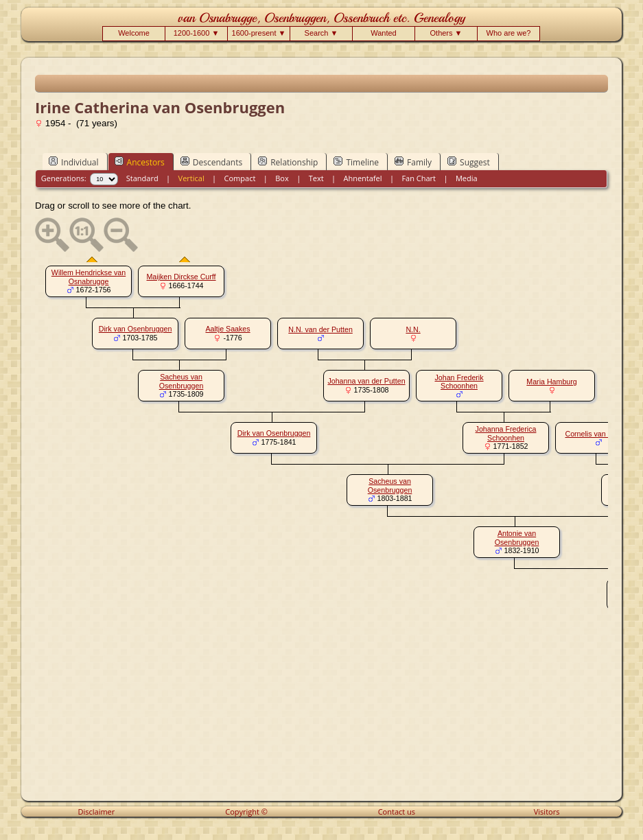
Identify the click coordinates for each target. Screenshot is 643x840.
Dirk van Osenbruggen (136, 329)
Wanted (384, 33)
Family (413, 162)
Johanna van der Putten (366, 381)
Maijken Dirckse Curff (181, 277)
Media (467, 178)
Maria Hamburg (551, 382)
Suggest (469, 162)
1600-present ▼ (259, 33)
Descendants (211, 162)
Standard (142, 178)
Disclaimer (97, 812)
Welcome (134, 33)
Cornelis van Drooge (598, 434)
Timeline (356, 162)
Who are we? (509, 33)
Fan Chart (419, 178)
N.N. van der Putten (320, 329)
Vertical (191, 178)
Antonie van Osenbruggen (517, 538)
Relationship (288, 162)
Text (316, 178)
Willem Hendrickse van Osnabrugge (89, 277)
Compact (240, 178)
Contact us (397, 812)
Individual (74, 162)
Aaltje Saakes (227, 329)
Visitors (547, 812)
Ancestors (140, 162)
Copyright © (246, 812)
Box (282, 178)
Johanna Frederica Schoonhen (506, 433)
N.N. (413, 329)
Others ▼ (446, 33)
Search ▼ (321, 33)
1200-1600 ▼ (197, 33)
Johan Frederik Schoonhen (459, 382)
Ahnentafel (362, 178)
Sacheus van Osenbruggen (182, 381)
